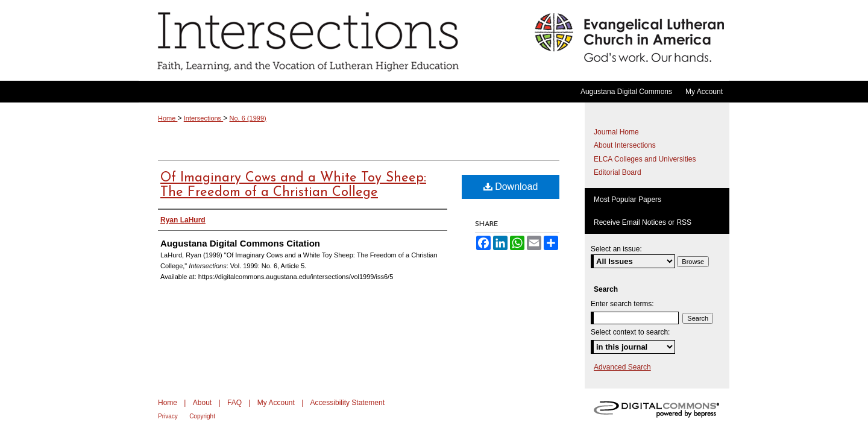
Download (511, 187)
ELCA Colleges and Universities (645, 159)
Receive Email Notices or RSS (643, 222)
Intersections (334, 40)
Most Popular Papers (627, 200)
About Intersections (625, 145)
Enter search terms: (622, 304)
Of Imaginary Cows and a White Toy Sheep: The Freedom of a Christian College (293, 185)
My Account (276, 403)
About (202, 403)
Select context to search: (630, 332)
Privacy (168, 416)
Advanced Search (622, 367)
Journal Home (616, 132)
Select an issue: (616, 249)
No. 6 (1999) (248, 118)
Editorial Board (618, 172)
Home (168, 118)
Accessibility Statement (348, 403)
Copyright (202, 416)
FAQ (234, 403)
